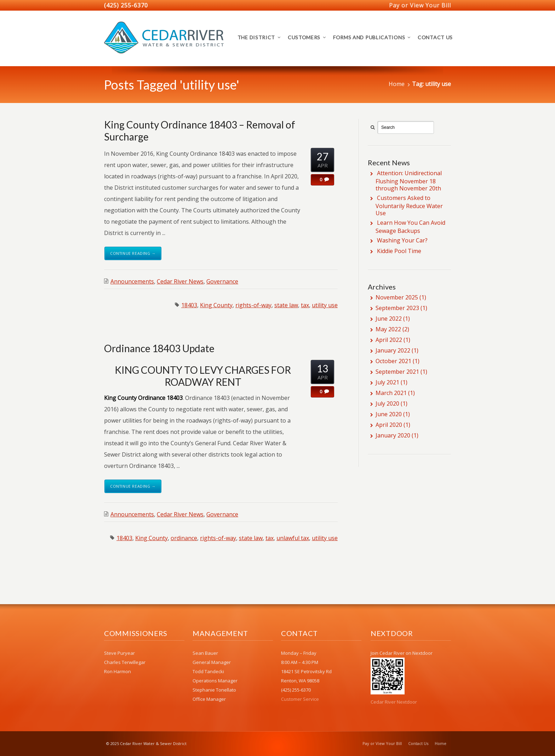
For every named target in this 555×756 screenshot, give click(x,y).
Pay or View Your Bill (420, 5)
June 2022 (389, 319)
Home (397, 84)
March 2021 (391, 393)
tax (305, 305)
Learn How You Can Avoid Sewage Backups (410, 227)
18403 (189, 305)
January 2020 (393, 435)
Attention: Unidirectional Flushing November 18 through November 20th (409, 181)
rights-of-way (253, 305)
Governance (222, 281)
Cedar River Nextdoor (394, 702)
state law (286, 305)
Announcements (132, 281)
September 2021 (397, 372)
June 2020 (389, 414)
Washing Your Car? (402, 240)
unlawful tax (293, 538)
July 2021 (387, 382)
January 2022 (393, 350)
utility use (325, 305)
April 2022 (389, 340)
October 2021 (393, 361)
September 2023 (397, 308)
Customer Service (300, 699)
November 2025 (397, 297)
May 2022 (388, 329)
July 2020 (387, 403)
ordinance (184, 538)
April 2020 (389, 425)
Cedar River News (180, 281)
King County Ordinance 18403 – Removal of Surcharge (200, 131)
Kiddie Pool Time (399, 251)
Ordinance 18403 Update (159, 348)
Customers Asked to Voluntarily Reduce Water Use (409, 205)
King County (216, 305)
